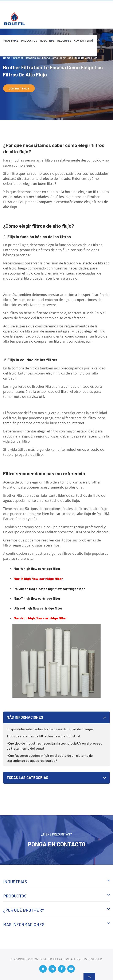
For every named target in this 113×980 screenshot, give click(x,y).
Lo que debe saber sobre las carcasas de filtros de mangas (50, 729)
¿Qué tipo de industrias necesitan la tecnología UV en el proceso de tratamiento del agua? (54, 746)
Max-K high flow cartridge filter (38, 579)
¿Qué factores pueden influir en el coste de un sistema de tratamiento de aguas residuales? (50, 758)
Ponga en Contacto (57, 844)
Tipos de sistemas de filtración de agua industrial (43, 736)
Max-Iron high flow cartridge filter (40, 618)
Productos (29, 40)
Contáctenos (84, 40)
